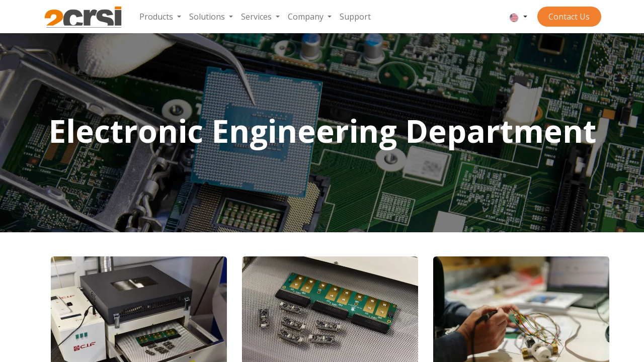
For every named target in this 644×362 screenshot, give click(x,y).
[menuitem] (160, 17)
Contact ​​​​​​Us (569, 17)
